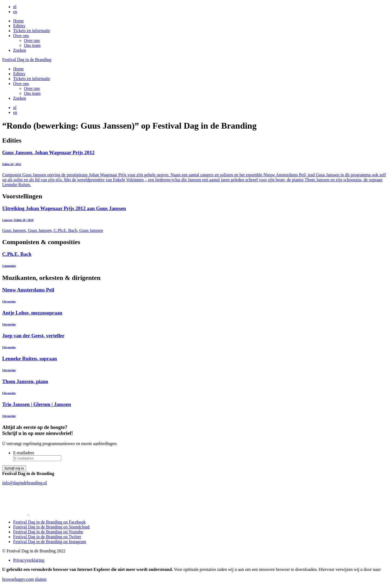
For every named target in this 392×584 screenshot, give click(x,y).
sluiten (41, 579)
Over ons (21, 36)
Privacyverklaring (29, 560)
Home (18, 21)
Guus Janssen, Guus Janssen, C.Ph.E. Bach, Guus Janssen (196, 219)
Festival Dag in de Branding (27, 60)
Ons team (32, 45)
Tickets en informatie (32, 31)
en (15, 12)
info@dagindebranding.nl (24, 483)
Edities (19, 26)
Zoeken (20, 50)
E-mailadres (24, 453)
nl (15, 7)
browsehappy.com (18, 579)
